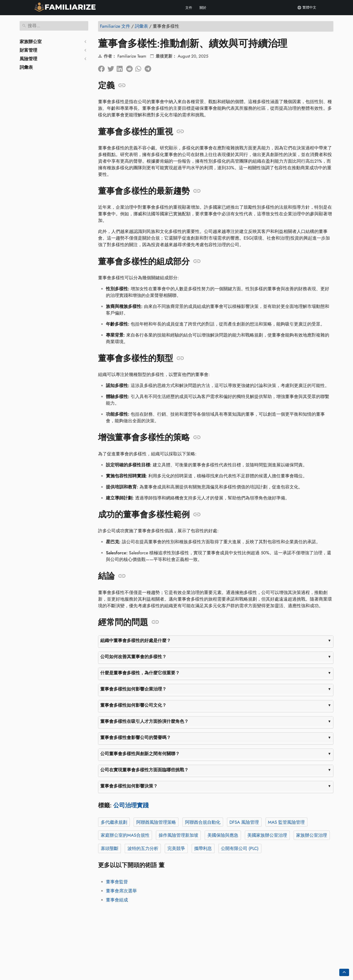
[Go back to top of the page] (344, 972)
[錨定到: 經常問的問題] (155, 622)
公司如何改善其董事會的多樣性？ (133, 657)
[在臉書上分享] (103, 68)
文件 (189, 8)
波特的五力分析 (143, 848)
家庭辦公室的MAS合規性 (125, 835)
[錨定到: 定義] (122, 85)
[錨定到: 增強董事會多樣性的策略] (197, 437)
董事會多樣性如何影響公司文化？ (133, 705)
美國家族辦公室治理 (267, 835)
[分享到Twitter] (112, 68)
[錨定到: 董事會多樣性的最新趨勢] (197, 191)
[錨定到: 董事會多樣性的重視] (180, 132)
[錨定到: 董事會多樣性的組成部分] (197, 261)
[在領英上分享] (121, 68)
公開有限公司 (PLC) (240, 848)
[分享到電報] (149, 68)
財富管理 (28, 50)
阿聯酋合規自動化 (203, 822)
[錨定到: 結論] (122, 576)
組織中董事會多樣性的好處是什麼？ (136, 641)
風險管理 (28, 59)
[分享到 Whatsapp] (140, 68)
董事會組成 (117, 900)
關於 (203, 8)
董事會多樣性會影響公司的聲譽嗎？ (136, 738)
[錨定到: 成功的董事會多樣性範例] (197, 515)
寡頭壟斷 (110, 848)
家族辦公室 (31, 42)
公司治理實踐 (131, 805)
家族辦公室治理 (312, 835)
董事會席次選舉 (121, 891)
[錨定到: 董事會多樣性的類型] (180, 358)
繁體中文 (307, 8)
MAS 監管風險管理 (286, 822)
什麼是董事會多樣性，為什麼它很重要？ (140, 673)
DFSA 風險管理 (244, 822)
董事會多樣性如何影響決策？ (129, 786)
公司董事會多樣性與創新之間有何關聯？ (140, 754)
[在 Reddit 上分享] (131, 68)
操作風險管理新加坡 (178, 835)
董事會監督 (117, 882)
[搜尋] (54, 26)
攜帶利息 (203, 848)
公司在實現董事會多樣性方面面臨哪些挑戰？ (144, 770)
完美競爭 (176, 848)
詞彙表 (26, 67)
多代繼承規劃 (114, 822)
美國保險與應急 (223, 835)
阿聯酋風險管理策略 (156, 822)
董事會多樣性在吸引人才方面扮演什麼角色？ (144, 721)
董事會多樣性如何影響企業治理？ (133, 689)
